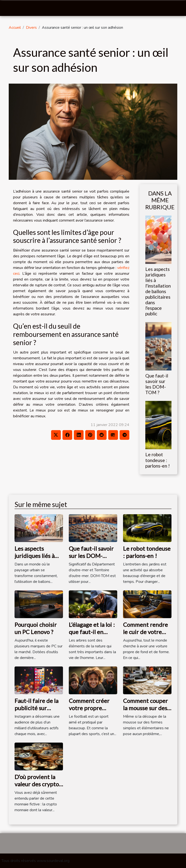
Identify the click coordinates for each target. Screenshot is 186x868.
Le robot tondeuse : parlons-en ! (158, 460)
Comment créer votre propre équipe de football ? (89, 712)
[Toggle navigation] (12, 8)
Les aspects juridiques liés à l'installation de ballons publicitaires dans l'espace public (158, 291)
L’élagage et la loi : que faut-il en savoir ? (92, 632)
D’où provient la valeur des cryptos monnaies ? (38, 784)
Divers (31, 28)
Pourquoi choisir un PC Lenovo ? (36, 628)
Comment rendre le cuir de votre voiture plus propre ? (145, 636)
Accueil (15, 28)
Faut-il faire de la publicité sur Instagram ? (36, 708)
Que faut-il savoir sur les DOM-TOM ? (157, 384)
